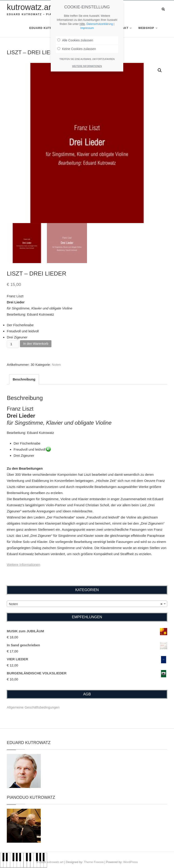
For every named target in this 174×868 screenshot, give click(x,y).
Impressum (87, 28)
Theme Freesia (94, 862)
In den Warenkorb (36, 344)
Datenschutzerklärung (100, 24)
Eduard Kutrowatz (46, 28)
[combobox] (87, 604)
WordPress (130, 862)
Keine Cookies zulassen (77, 49)
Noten (56, 365)
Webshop (146, 28)
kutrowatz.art (30, 7)
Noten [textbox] (86, 604)
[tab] (24, 379)
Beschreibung (24, 379)
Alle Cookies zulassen (75, 40)
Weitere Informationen (23, 565)
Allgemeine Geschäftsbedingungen (33, 707)
